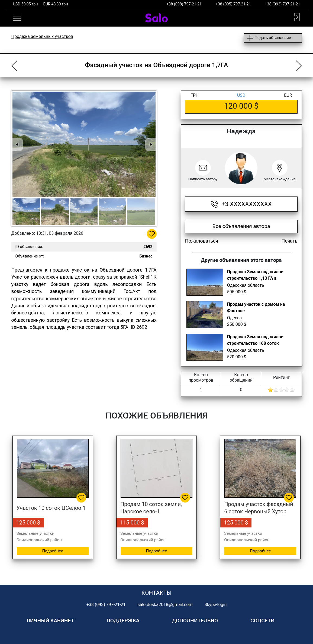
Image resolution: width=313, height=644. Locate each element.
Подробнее (53, 551)
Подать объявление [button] (273, 38)
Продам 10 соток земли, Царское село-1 (151, 508)
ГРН (195, 95)
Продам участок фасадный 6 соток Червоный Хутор (259, 508)
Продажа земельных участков (42, 36)
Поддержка (123, 621)
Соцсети (262, 621)
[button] (296, 17)
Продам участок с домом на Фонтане (256, 307)
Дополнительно (195, 621)
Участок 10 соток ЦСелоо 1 (51, 508)
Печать (290, 241)
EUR (288, 95)
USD (241, 95)
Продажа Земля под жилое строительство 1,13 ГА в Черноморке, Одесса (255, 276)
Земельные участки (36, 533)
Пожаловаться (202, 241)
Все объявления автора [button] (241, 226)
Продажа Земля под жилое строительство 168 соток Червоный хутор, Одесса (255, 341)
